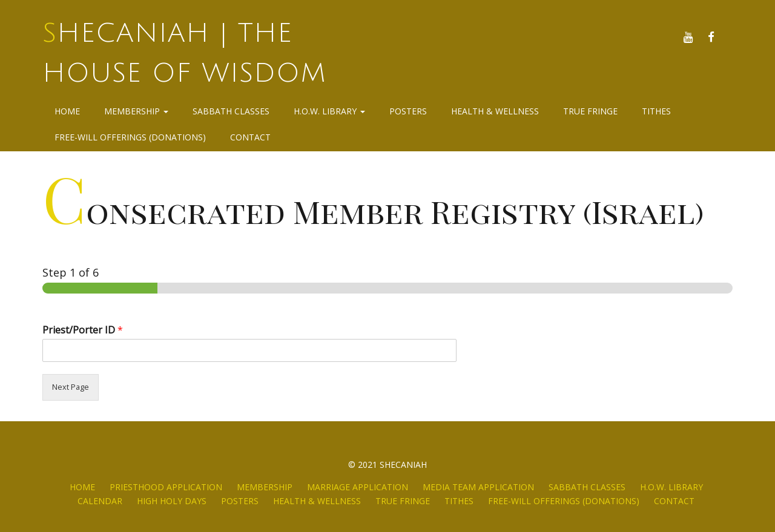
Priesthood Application (166, 487)
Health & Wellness (495, 111)
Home (67, 111)
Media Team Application (478, 487)
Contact (250, 137)
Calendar (100, 501)
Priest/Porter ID (83, 330)
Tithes (656, 111)
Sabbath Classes (231, 111)
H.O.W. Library (329, 111)
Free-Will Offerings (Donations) (130, 137)
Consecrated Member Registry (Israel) (373, 211)
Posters (408, 111)
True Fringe (590, 111)
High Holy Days (172, 501)
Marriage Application (358, 487)
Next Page (71, 387)
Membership (136, 111)
